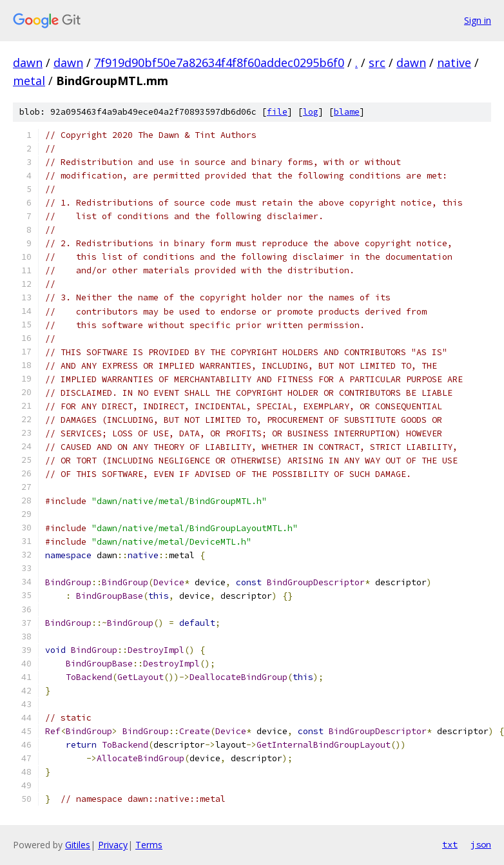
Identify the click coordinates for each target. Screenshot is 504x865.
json (481, 844)
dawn (28, 63)
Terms (149, 845)
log (311, 112)
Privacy (113, 845)
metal (29, 81)
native (454, 63)
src (377, 63)
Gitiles (78, 845)
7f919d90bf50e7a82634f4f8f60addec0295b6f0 (219, 63)
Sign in (478, 20)
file (277, 112)
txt (450, 844)
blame (347, 112)
